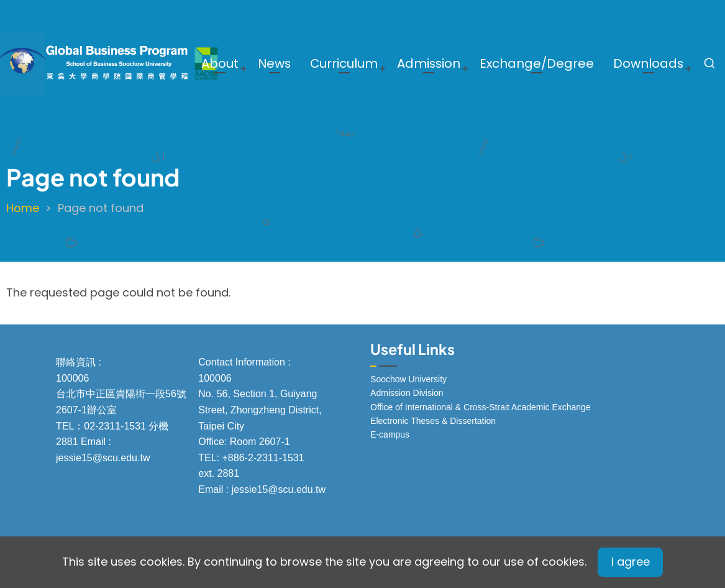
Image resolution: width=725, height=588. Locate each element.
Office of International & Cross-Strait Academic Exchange (481, 407)
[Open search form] (709, 63)
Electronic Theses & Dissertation (433, 421)
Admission (429, 63)
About (220, 63)
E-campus (390, 434)
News (274, 63)
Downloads (648, 63)
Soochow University (408, 379)
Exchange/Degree (537, 63)
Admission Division (407, 393)
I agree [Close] (631, 562)
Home (23, 208)
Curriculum (344, 63)
